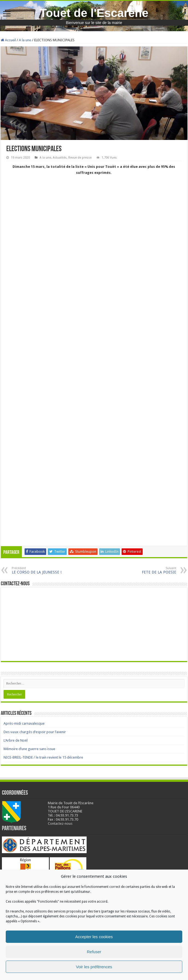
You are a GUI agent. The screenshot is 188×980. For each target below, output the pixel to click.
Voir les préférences (94, 967)
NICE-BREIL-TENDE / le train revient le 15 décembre (43, 757)
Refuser (94, 952)
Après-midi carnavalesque (24, 723)
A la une (25, 40)
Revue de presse (80, 158)
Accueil (8, 40)
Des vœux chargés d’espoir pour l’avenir (35, 732)
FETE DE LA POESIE (148, 570)
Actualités (60, 158)
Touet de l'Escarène (94, 13)
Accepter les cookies (94, 937)
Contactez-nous (60, 824)
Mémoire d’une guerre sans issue (29, 749)
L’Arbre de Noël (16, 740)
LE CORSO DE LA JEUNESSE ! (40, 570)
